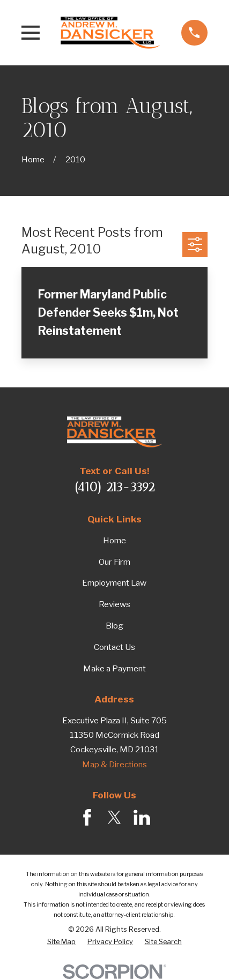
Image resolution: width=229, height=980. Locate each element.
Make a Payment (115, 668)
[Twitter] (115, 817)
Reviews (115, 604)
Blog (115, 626)
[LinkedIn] (142, 817)
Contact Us (115, 647)
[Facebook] (87, 817)
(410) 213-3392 (115, 487)
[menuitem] (61, 942)
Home (115, 540)
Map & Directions (115, 764)
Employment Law (114, 583)
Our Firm (115, 562)
